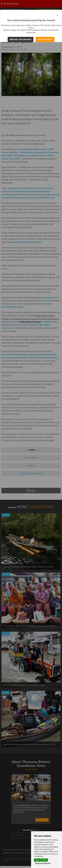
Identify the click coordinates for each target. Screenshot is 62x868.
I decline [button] (44, 860)
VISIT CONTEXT (45, 39)
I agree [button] (37, 860)
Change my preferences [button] (43, 863)
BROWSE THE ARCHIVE (20, 39)
